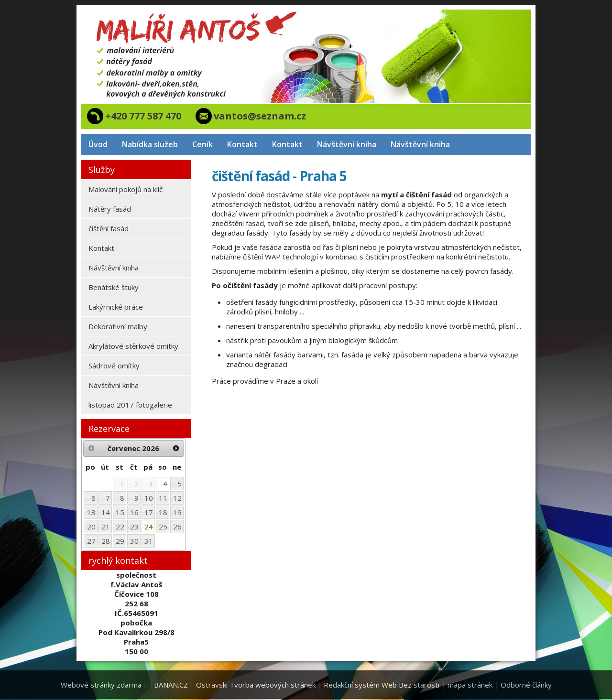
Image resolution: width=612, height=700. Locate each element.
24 (149, 527)
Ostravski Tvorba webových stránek (256, 685)
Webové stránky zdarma (101, 685)
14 (106, 512)
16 (134, 512)
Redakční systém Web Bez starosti (382, 685)
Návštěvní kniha (347, 144)
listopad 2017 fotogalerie (130, 405)
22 (120, 527)
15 (120, 512)
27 (91, 541)
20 (91, 527)
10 (149, 498)
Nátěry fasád (110, 209)
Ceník (202, 144)
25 (163, 527)
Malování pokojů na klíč (126, 189)
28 (106, 541)
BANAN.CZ (171, 685)
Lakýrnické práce (116, 307)
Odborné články (526, 685)
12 (177, 498)
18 (163, 512)
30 (134, 541)
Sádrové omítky (114, 366)
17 (149, 512)
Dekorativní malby (118, 326)
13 (91, 512)
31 (149, 541)
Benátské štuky (114, 287)
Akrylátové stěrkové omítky (133, 346)
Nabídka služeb (150, 144)
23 (134, 527)
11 (163, 498)
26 (177, 527)
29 (120, 541)
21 (106, 527)
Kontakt (242, 144)
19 (177, 512)
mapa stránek (470, 685)
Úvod (98, 144)
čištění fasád (109, 228)
